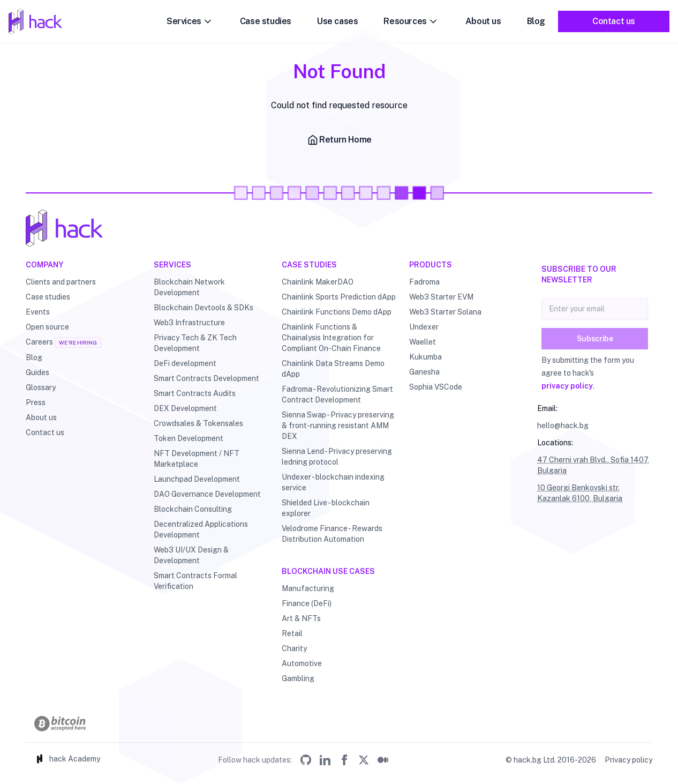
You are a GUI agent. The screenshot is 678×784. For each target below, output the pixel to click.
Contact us (614, 21)
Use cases (337, 21)
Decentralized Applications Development (201, 529)
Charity (294, 648)
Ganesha (424, 372)
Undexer (424, 327)
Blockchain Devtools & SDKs (204, 308)
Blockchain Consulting (193, 509)
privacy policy (567, 386)
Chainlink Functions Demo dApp (337, 312)
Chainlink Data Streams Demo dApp (333, 369)
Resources (411, 21)
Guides (37, 372)
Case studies (266, 21)
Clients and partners (61, 282)
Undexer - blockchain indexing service (333, 482)
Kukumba (425, 357)
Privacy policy (628, 760)
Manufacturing (308, 588)
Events (38, 312)
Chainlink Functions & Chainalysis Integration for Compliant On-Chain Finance (331, 338)
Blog (536, 21)
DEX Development (185, 408)
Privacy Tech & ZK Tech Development (195, 343)
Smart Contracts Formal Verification (195, 581)
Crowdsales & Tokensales (198, 423)
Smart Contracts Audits (195, 393)
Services (190, 21)
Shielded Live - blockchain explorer (326, 508)
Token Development (189, 438)
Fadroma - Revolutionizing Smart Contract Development (337, 394)
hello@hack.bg (563, 425)
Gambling (298, 678)
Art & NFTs (301, 618)
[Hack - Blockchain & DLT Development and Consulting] (339, 228)
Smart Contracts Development (206, 378)
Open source (47, 327)
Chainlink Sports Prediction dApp (339, 297)
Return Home (339, 140)
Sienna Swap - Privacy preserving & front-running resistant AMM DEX (338, 425)
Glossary (41, 387)
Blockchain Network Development (189, 287)
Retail (292, 633)
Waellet (423, 342)
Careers (39, 342)
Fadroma (424, 282)
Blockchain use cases (328, 571)
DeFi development (185, 363)
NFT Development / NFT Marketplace (197, 459)
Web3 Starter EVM (441, 297)
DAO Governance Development (207, 494)
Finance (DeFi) (307, 603)
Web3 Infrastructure (189, 323)
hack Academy (67, 759)
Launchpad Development (197, 479)
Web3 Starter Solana (445, 312)
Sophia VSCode (436, 387)
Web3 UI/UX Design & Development (191, 555)
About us (483, 21)
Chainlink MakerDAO (318, 282)
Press (36, 402)
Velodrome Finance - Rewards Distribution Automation (332, 534)
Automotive (302, 663)
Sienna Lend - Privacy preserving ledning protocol (337, 457)
